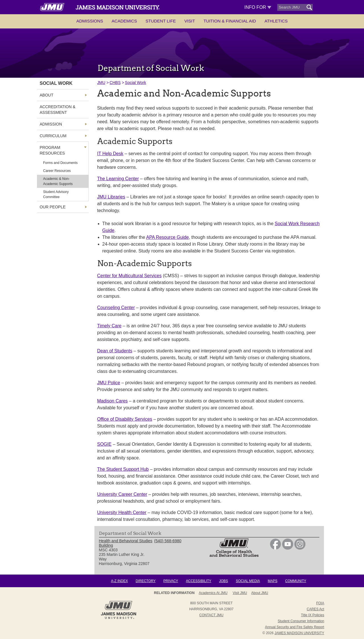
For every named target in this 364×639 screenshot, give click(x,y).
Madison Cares (113, 401)
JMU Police (109, 383)
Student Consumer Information (301, 621)
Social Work (135, 83)
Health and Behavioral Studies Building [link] (126, 543)
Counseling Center (116, 308)
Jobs (223, 581)
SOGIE (105, 444)
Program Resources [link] (52, 150)
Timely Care (109, 326)
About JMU (260, 593)
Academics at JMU (213, 593)
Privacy (171, 581)
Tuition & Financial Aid (230, 21)
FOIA (320, 603)
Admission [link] (51, 124)
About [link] (47, 95)
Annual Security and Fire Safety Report (295, 627)
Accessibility (199, 581)
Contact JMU (211, 615)
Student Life (161, 21)
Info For (258, 7)
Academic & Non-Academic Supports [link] (58, 181)
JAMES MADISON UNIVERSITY (299, 633)
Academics (124, 21)
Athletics (276, 21)
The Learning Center (118, 179)
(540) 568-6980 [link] (168, 541)
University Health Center (122, 512)
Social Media (248, 581)
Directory (146, 581)
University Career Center (122, 494)
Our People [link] (53, 207)
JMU (101, 83)
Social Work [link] (56, 83)
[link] (275, 548)
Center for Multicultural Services (130, 276)
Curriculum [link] (53, 136)
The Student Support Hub (123, 469)
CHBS (115, 83)
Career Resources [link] (57, 171)
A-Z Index (119, 581)
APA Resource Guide (167, 237)
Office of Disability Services (125, 419)
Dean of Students (115, 351)
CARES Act (316, 609)
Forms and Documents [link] (60, 163)
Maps (272, 581)
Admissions (90, 21)
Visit (190, 21)
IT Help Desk (110, 154)
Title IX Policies (313, 615)
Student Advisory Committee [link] (56, 194)
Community (296, 581)
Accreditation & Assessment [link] (58, 110)
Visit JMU (240, 593)
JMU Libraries (111, 197)
